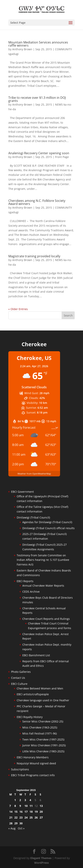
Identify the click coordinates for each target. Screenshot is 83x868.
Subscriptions (20, 769)
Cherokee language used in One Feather (43, 700)
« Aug (12, 828)
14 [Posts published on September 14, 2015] (11, 812)
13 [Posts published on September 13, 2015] (41, 806)
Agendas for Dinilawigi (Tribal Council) (47, 522)
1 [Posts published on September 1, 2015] (15, 800)
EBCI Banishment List (36, 655)
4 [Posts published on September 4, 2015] (30, 800)
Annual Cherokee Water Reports (43, 586)
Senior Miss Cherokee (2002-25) (43, 721)
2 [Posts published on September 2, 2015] (20, 800)
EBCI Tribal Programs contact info (33, 775)
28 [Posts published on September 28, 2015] (11, 823)
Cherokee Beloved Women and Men (40, 688)
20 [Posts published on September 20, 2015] (41, 812)
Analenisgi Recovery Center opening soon (39, 153)
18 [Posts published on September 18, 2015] (31, 812)
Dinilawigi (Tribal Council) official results (48, 528)
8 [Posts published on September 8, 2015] (15, 806)
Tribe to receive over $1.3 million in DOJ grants (37, 99)
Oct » (21, 828)
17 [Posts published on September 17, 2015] (26, 812)
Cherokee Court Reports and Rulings (46, 619)
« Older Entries (18, 309)
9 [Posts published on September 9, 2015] (20, 806)
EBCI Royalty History (30, 717)
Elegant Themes (41, 858)
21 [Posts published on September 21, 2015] (11, 817)
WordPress (41, 863)
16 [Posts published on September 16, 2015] (21, 812)
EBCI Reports (25, 581)
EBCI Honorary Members (33, 757)
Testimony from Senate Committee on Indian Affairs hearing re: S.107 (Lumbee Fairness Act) (43, 560)
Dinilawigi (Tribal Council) (33, 517)
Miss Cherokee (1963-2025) (40, 727)
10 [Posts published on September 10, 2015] (26, 806)
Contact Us (18, 678)
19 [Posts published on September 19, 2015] (36, 812)
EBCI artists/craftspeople (33, 694)
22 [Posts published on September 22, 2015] (16, 817)
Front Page (62, 157)
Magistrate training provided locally (34, 256)
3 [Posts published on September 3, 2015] (25, 800)
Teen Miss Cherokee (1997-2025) (43, 739)
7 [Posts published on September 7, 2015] (10, 806)
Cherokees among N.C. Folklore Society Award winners (37, 202)
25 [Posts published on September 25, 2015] (31, 817)
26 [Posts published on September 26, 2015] (36, 817)
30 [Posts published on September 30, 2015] (21, 823)
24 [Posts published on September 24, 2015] (26, 817)
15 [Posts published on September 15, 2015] (16, 812)
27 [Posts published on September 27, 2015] (41, 817)
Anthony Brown (22, 49)
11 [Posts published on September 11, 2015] (31, 806)
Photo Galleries (21, 672)
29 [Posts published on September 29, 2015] (16, 823)
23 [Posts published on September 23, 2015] (21, 817)
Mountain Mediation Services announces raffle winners (38, 44)
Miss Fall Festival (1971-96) (40, 733)
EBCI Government (22, 492)
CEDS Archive (31, 592)
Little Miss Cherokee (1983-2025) (43, 751)
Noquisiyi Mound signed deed (36, 763)
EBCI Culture (19, 684)
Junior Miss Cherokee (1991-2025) (44, 745)
